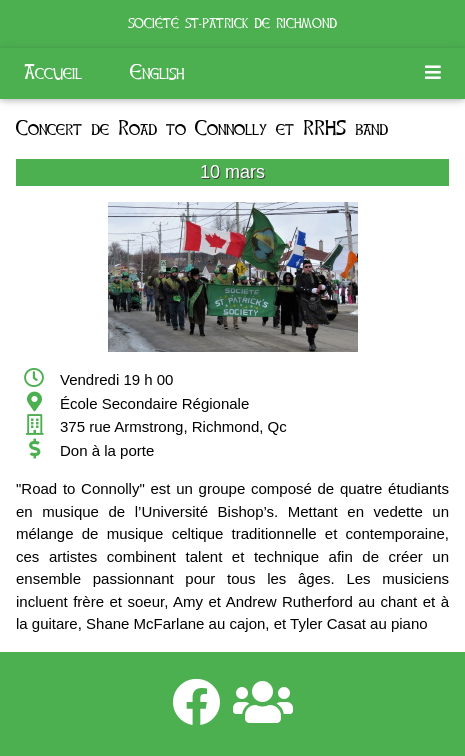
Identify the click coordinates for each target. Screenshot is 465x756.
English (157, 73)
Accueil (53, 73)
